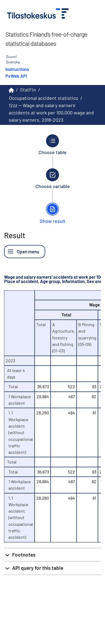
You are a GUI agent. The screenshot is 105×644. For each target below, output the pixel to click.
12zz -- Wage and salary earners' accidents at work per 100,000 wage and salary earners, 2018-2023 (51, 113)
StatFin (28, 90)
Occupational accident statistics (44, 98)
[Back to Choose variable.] (53, 179)
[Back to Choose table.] (53, 145)
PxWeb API (16, 76)
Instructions (17, 69)
